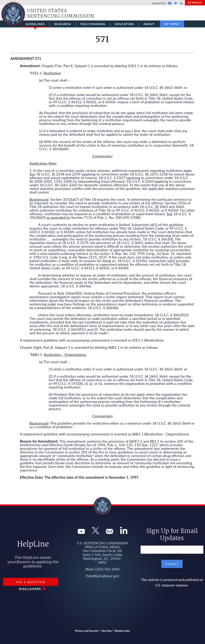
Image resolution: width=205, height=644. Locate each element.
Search (195, 3)
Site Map (107, 631)
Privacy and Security (87, 631)
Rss (181, 3)
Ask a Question (31, 582)
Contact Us (158, 3)
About (149, 24)
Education (124, 24)
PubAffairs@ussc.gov (102, 576)
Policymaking (93, 24)
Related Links (122, 631)
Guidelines (35, 25)
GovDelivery (176, 3)
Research (63, 24)
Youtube (170, 3)
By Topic (172, 24)
